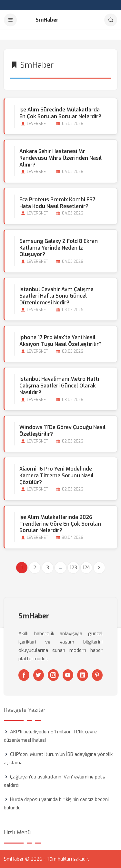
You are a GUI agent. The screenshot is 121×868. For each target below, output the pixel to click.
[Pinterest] (97, 675)
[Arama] (111, 20)
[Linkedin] (83, 675)
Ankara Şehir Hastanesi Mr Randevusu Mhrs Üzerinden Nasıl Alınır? (60, 158)
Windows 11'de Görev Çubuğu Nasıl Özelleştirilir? (62, 431)
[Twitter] (39, 675)
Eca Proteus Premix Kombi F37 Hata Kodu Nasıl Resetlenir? (57, 203)
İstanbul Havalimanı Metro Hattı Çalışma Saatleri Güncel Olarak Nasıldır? (59, 386)
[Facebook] (24, 675)
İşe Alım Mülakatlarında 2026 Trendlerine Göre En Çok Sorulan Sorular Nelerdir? (60, 524)
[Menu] (10, 20)
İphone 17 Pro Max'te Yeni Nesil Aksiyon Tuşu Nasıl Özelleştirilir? (60, 341)
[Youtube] (68, 675)
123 (73, 568)
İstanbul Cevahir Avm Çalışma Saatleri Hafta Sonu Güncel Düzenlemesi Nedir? (56, 296)
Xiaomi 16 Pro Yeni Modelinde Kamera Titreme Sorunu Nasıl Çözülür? (56, 476)
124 (86, 568)
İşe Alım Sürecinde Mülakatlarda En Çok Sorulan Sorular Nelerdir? (60, 113)
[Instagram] (53, 675)
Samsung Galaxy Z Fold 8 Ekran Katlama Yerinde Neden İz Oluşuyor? (59, 248)
